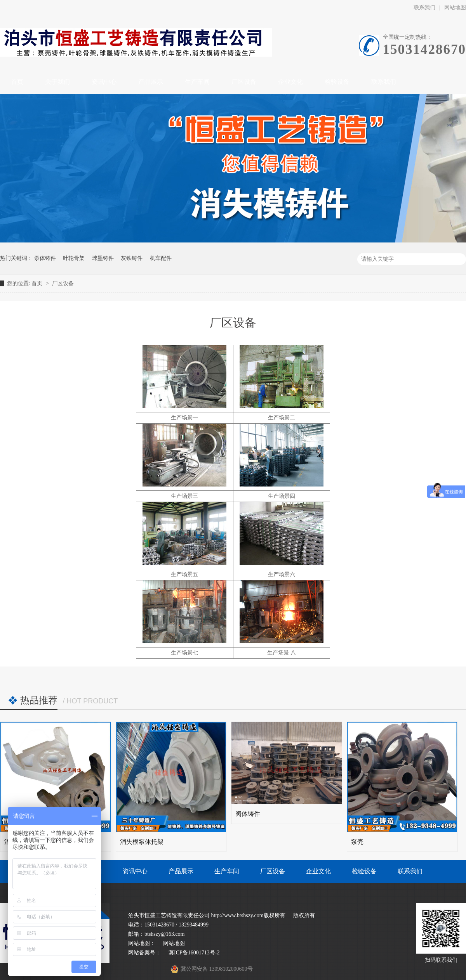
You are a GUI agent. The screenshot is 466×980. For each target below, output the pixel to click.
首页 (38, 283)
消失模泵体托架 (142, 842)
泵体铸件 (45, 258)
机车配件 (161, 258)
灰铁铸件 (132, 258)
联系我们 (424, 8)
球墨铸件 (103, 258)
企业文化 (318, 871)
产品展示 (181, 871)
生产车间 (227, 871)
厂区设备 (63, 283)
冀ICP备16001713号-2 (194, 953)
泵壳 (357, 842)
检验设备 (364, 871)
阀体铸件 (248, 814)
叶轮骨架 (74, 258)
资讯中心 (135, 871)
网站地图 (174, 943)
